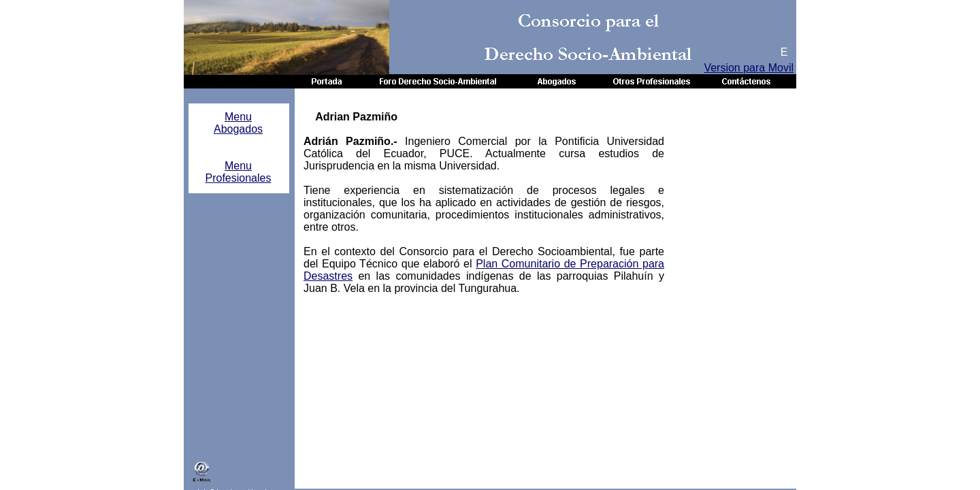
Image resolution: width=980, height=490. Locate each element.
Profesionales (239, 178)
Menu (238, 117)
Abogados (238, 129)
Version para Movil (749, 68)
